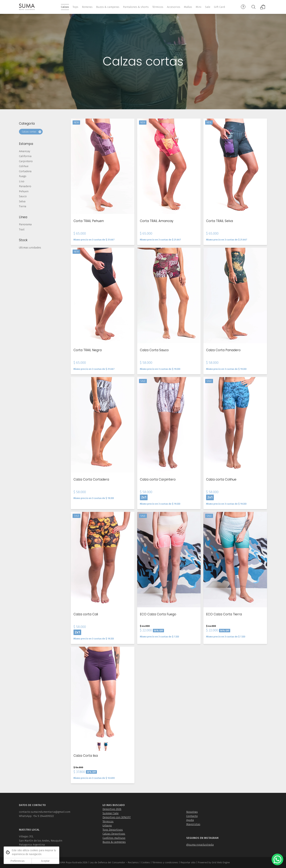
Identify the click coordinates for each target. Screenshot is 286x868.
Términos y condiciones (165, 862)
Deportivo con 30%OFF (117, 817)
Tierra (23, 206)
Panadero (25, 186)
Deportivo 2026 (112, 809)
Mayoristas (193, 824)
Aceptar (45, 861)
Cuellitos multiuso (114, 838)
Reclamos (133, 862)
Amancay (25, 151)
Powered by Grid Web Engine (214, 862)
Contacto (192, 816)
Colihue (24, 166)
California (25, 156)
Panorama (25, 224)
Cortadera (25, 171)
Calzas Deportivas (114, 834)
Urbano (107, 825)
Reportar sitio (188, 862)
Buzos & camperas (114, 842)
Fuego (23, 176)
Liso (22, 181)
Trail (22, 229)
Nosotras (192, 812)
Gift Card (220, 7)
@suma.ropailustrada (200, 845)
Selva (22, 201)
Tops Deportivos (113, 830)
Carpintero (26, 161)
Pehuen (24, 191)
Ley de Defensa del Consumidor (108, 862)
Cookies (146, 862)
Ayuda (190, 820)
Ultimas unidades (30, 248)
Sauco (23, 196)
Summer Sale (111, 813)
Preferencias (18, 861)
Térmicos (108, 821)
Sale (208, 7)
